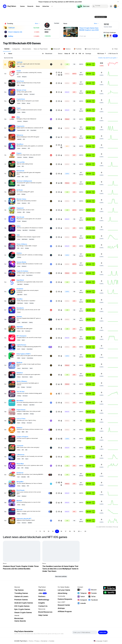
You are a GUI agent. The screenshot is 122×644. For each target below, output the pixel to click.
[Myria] (51, 493)
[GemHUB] (51, 475)
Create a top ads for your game (108, 58)
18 (70, 531)
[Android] (59, 73)
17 (66, 531)
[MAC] (61, 75)
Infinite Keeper (49, 29)
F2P (74, 54)
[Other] (51, 64)
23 (85, 531)
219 (46, 32)
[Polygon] (51, 119)
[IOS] (61, 73)
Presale (67, 119)
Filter (115, 49)
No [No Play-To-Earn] (81, 421)
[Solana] (51, 110)
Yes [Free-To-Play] (74, 64)
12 (44, 531)
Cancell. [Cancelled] (67, 74)
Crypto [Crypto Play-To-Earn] (81, 64)
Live (67, 64)
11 (40, 531)
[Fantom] (51, 484)
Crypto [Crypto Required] (74, 74)
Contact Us (43, 606)
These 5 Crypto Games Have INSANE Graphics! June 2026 (60, 2)
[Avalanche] (51, 155)
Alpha (67, 174)
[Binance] (51, 74)
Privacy (37, 641)
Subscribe (103, 632)
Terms (31, 641)
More (37, 23)
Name (26, 54)
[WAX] (51, 394)
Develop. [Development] (67, 92)
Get (115, 36)
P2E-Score (102, 54)
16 (61, 531)
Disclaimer (44, 641)
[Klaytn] (49, 475)
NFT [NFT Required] (74, 83)
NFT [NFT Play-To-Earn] (81, 73)
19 (74, 531)
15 (57, 531)
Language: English (101, 641)
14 (53, 531)
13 (49, 531)
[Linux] (57, 75)
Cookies (52, 641)
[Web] (61, 64)
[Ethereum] (51, 246)
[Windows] (59, 75)
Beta (67, 146)
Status (67, 54)
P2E (81, 54)
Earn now (95, 23)
